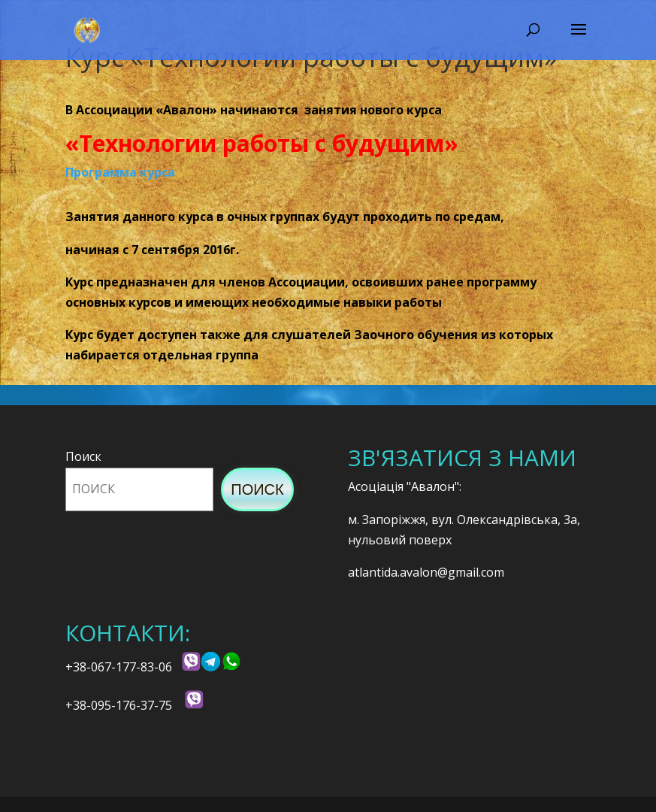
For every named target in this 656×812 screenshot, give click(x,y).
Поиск (83, 456)
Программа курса (120, 172)
